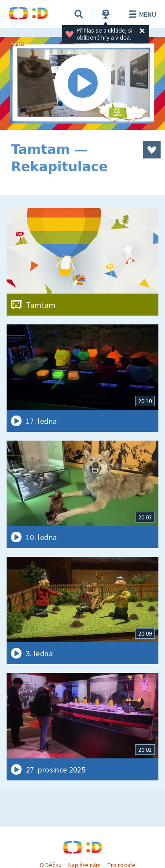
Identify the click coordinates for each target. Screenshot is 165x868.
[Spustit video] (82, 83)
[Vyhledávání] (79, 14)
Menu (141, 14)
